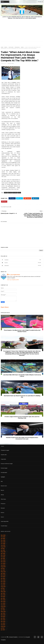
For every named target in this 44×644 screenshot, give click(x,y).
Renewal (3, 508)
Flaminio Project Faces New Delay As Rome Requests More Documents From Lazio (22, 438)
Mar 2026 (3, 535)
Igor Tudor (11, 47)
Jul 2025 (3, 548)
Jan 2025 (3, 558)
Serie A (22, 47)
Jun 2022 (3, 610)
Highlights (3, 477)
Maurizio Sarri (4, 486)
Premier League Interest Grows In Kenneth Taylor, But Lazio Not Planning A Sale (22, 417)
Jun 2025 (3, 550)
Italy (2, 481)
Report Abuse (5, 307)
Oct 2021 (3, 623)
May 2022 (3, 611)
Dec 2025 (3, 540)
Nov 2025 (3, 542)
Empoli (6, 47)
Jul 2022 (3, 608)
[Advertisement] (22, 31)
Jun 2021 (3, 630)
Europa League (4, 468)
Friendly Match (4, 472)
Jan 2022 (3, 618)
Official (2, 495)
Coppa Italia (3, 459)
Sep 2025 (3, 545)
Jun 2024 (3, 570)
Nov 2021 (3, 621)
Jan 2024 (3, 578)
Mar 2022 (3, 615)
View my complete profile (13, 280)
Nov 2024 (3, 562)
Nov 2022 (3, 602)
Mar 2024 (3, 575)
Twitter (21, 263)
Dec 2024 (3, 560)
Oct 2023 (3, 583)
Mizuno (2, 490)
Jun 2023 (3, 590)
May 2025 (3, 552)
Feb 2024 (3, 577)
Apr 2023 (3, 593)
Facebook (21, 260)
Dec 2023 (3, 580)
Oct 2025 (3, 543)
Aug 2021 (3, 626)
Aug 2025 (3, 547)
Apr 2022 (3, 613)
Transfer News (4, 526)
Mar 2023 (3, 595)
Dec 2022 (3, 600)
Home (2, 47)
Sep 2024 (3, 565)
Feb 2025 (3, 557)
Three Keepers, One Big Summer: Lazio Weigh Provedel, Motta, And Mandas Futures (22, 331)
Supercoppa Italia (5, 521)
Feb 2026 (3, 537)
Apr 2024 (3, 573)
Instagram (21, 265)
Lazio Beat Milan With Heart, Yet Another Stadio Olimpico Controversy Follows (22, 375)
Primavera (3, 504)
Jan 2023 (3, 598)
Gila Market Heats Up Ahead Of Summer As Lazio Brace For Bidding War (22, 396)
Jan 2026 (3, 538)
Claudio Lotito (4, 455)
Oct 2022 (3, 603)
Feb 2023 (3, 597)
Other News (17, 47)
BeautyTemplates (14, 637)
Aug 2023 (3, 587)
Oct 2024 (3, 563)
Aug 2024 (3, 567)
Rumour (3, 513)
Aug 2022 (3, 607)
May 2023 (3, 592)
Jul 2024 (3, 568)
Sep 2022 (3, 605)
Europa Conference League (7, 464)
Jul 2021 (3, 628)
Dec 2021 (3, 620)
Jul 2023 (3, 588)
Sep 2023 (3, 585)
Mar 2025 (3, 555)
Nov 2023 (3, 582)
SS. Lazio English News (14, 275)
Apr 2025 (3, 553)
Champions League (5, 450)
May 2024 (3, 572)
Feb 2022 (3, 616)
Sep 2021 (3, 625)
